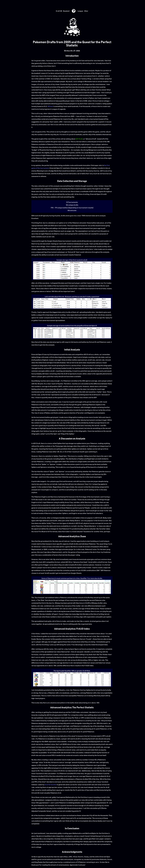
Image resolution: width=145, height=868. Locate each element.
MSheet (50, 106)
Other (86, 11)
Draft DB (59, 11)
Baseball (66, 11)
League (80, 11)
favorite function (51, 785)
